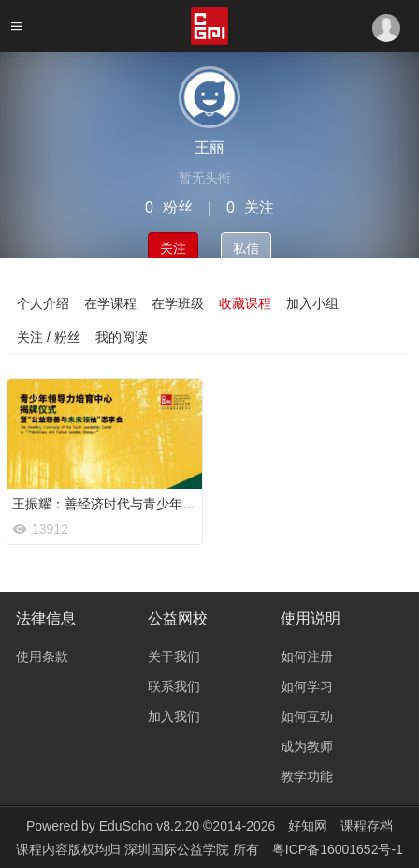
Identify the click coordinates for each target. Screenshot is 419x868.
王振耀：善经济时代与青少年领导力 (117, 504)
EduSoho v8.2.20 (149, 826)
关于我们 (174, 656)
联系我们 (174, 686)
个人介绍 (43, 303)
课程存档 (367, 826)
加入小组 (312, 303)
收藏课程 (245, 303)
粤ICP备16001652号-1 (338, 849)
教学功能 (307, 776)
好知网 (308, 826)
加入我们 (174, 716)
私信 (246, 248)
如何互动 (307, 716)
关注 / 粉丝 (49, 337)
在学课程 (110, 303)
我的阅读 (122, 337)
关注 (173, 248)
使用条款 (42, 656)
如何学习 (307, 686)
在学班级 (178, 303)
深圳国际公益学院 (179, 849)
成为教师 (307, 746)
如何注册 (307, 656)
